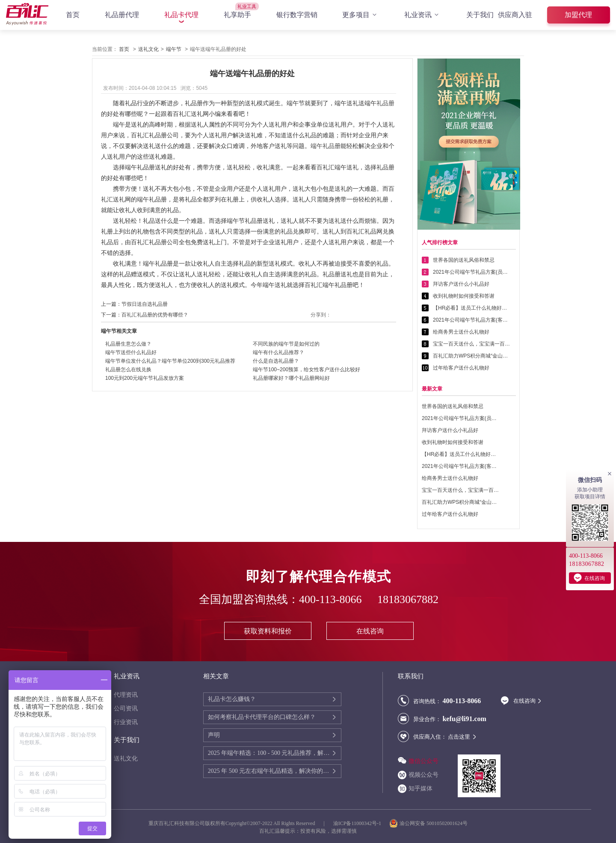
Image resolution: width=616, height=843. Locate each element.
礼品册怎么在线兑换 (128, 370)
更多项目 (361, 15)
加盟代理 (578, 15)
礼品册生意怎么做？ (128, 344)
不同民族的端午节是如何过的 (286, 344)
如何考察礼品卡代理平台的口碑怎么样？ (262, 717)
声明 (214, 735)
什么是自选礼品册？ (276, 361)
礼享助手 (237, 15)
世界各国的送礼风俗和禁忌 (464, 260)
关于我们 (480, 15)
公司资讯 (126, 708)
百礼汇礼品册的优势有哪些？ (155, 315)
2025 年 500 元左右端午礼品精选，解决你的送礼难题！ (270, 771)
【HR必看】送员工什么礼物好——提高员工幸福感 (471, 308)
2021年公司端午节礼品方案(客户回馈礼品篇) (471, 320)
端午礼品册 (326, 146)
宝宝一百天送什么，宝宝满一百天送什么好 (471, 344)
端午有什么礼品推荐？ (278, 352)
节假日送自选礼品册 (145, 304)
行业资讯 (126, 722)
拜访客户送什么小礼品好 (461, 284)
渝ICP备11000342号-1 (357, 823)
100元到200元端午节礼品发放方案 (145, 378)
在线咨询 (370, 631)
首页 (73, 15)
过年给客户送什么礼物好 (461, 368)
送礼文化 (148, 49)
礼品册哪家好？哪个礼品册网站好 (291, 378)
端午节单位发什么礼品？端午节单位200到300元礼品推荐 (170, 361)
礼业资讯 (423, 15)
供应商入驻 (515, 15)
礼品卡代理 (181, 15)
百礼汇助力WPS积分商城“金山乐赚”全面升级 (471, 356)
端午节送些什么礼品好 (131, 352)
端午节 (174, 49)
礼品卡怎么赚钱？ (232, 699)
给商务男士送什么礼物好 (461, 332)
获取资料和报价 (268, 631)
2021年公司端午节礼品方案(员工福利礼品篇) (471, 272)
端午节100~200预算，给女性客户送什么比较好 (307, 370)
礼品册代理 (122, 15)
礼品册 (385, 103)
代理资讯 (126, 695)
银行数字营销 (297, 15)
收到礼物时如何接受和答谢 (464, 296)
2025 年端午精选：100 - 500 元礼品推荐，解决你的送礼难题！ (270, 753)
